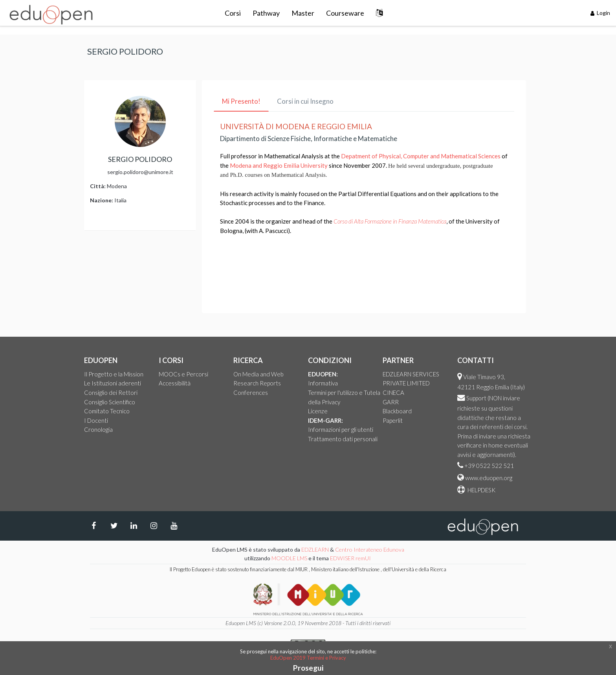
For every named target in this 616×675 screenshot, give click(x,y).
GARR (391, 402)
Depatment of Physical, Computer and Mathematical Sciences (421, 156)
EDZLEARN (315, 549)
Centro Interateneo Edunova (370, 549)
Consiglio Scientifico (110, 402)
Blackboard (397, 411)
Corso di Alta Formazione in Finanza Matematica (390, 221)
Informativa (323, 383)
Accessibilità (175, 383)
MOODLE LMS (289, 558)
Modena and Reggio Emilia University (279, 165)
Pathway (266, 13)
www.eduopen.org (489, 478)
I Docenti (96, 420)
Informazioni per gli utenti (341, 429)
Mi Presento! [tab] (241, 101)
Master (303, 13)
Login (600, 13)
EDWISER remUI (351, 558)
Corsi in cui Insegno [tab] (305, 101)
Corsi (233, 13)
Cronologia (98, 429)
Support (476, 398)
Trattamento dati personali (343, 439)
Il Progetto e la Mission (114, 374)
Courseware (345, 13)
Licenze (318, 411)
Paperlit (393, 420)
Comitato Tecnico (107, 411)
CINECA (393, 393)
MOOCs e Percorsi (183, 374)
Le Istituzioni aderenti (113, 383)
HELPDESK (481, 490)
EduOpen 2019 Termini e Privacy (308, 658)
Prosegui (308, 668)
